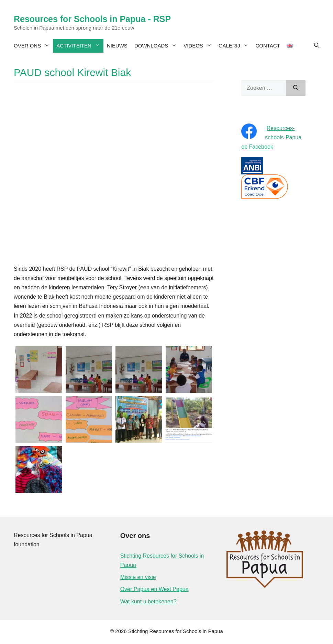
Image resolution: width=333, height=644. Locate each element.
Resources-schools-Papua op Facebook (271, 137)
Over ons (33, 46)
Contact (268, 46)
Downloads (157, 46)
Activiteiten (80, 46)
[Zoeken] (296, 88)
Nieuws (117, 46)
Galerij (235, 46)
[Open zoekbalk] (317, 46)
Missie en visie (138, 577)
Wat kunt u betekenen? (148, 602)
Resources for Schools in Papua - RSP (92, 19)
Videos (199, 46)
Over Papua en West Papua (154, 589)
